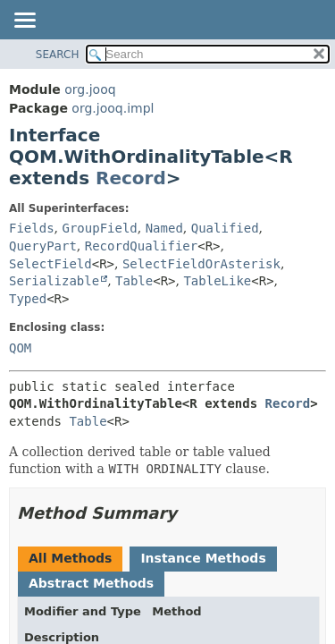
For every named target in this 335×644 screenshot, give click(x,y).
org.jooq (90, 89)
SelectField (50, 264)
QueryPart (43, 246)
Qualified (225, 228)
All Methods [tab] (70, 558)
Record (131, 178)
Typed (28, 299)
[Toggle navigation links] (24, 21)
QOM (20, 348)
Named (164, 228)
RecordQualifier (141, 246)
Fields (32, 228)
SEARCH (58, 55)
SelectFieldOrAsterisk (201, 264)
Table (134, 281)
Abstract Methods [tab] (91, 583)
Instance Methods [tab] (203, 558)
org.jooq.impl (113, 108)
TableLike (217, 281)
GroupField (99, 228)
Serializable (54, 281)
